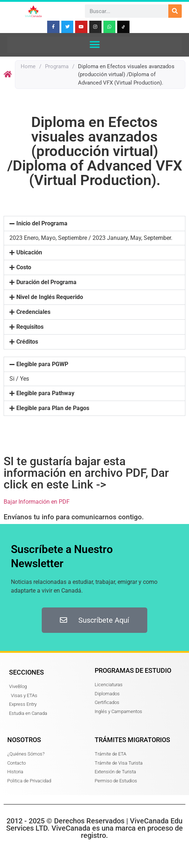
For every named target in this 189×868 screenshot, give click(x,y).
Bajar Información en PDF (37, 502)
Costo (24, 267)
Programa (57, 66)
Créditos (27, 342)
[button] (94, 45)
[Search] (175, 11)
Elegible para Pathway (45, 393)
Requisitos (30, 327)
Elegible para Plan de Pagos (53, 408)
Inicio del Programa (42, 223)
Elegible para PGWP (42, 364)
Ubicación (29, 252)
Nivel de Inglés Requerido (50, 297)
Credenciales (33, 312)
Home (28, 66)
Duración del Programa (46, 282)
